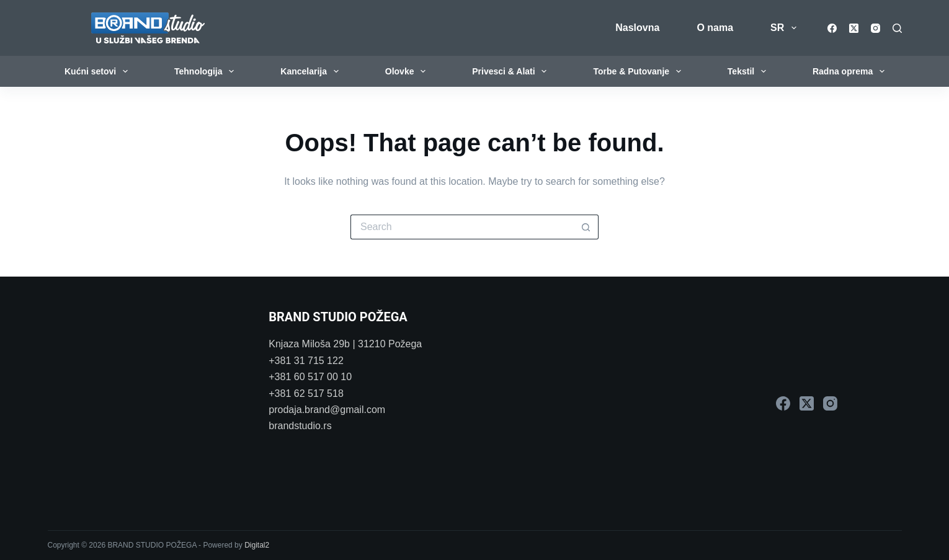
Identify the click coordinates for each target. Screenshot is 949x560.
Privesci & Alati (512, 71)
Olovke (408, 71)
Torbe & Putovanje (639, 71)
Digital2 (257, 545)
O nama (715, 28)
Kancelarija (312, 71)
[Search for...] (462, 227)
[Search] (897, 28)
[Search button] (586, 227)
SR (786, 28)
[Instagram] (875, 28)
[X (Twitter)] (854, 28)
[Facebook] (832, 28)
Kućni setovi (99, 71)
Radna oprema (851, 71)
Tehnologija (207, 71)
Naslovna (637, 28)
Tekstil (749, 71)
